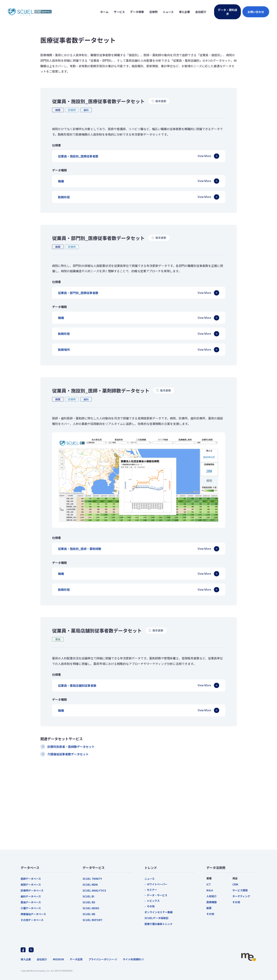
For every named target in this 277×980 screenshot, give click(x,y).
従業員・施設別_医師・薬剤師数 (80, 549)
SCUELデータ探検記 (156, 918)
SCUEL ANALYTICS (94, 890)
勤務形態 (64, 197)
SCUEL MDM (90, 885)
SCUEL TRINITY (92, 879)
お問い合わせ (256, 12)
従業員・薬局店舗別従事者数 (77, 685)
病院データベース (31, 885)
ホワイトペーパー (157, 884)
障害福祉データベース (33, 914)
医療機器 (212, 902)
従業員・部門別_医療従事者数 (78, 293)
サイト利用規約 (132, 959)
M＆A (210, 890)
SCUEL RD (89, 902)
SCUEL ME (89, 914)
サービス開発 (240, 890)
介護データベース (31, 908)
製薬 (209, 908)
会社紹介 (42, 959)
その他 (151, 906)
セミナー (152, 890)
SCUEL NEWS (91, 908)
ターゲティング (241, 896)
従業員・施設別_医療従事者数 (78, 156)
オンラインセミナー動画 (159, 912)
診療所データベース (32, 890)
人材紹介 (212, 896)
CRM (235, 884)
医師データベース (31, 879)
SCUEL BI (88, 896)
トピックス (153, 901)
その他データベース (32, 920)
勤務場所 (64, 350)
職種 (61, 181)
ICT (209, 884)
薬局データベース (31, 902)
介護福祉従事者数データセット (68, 754)
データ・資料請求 (227, 12)
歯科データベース (31, 896)
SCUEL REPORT (92, 920)
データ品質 (76, 959)
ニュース (150, 879)
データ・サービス (157, 895)
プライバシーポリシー (101, 959)
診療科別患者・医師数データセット (71, 747)
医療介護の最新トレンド (159, 924)
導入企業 (26, 959)
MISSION (58, 959)
